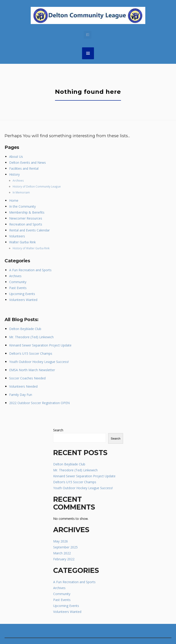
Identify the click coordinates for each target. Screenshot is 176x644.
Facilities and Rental (24, 168)
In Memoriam (21, 192)
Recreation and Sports (26, 224)
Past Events (18, 288)
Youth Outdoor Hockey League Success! (39, 362)
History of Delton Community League (37, 186)
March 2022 (62, 553)
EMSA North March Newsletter (32, 370)
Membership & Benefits (27, 212)
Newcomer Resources (26, 218)
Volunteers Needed (23, 386)
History (14, 174)
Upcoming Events (22, 294)
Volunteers (17, 236)
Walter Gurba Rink (22, 242)
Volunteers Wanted (23, 300)
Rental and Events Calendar (29, 230)
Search (58, 430)
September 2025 (65, 547)
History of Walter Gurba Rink (31, 248)
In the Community (22, 206)
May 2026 (60, 541)
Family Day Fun (21, 395)
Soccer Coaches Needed (27, 378)
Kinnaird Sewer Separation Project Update (40, 345)
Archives (18, 180)
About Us (16, 157)
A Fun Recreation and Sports (30, 270)
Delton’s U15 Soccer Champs (31, 353)
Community (18, 282)
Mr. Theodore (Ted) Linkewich (31, 337)
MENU (88, 53)
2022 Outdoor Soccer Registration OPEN (39, 403)
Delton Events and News (27, 162)
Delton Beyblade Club (25, 329)
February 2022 (64, 559)
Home (14, 200)
